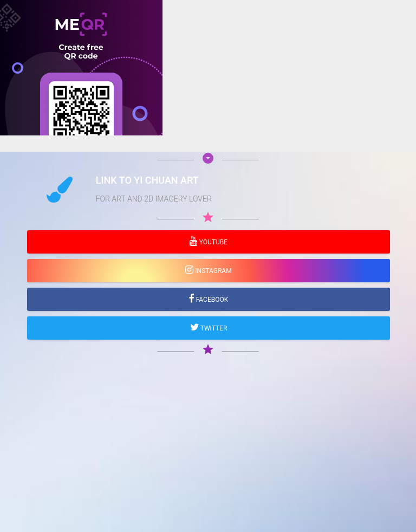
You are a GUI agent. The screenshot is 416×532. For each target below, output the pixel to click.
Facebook (212, 300)
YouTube (213, 242)
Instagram (212, 271)
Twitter (213, 328)
